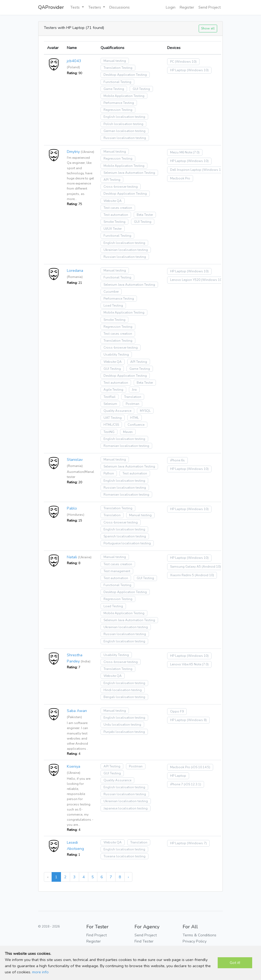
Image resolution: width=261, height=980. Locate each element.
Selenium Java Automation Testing (129, 173)
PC (172, 62)
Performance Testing (119, 103)
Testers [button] (95, 7)
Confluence (136, 425)
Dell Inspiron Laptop (186, 170)
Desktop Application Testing (125, 75)
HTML (135, 418)
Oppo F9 (177, 711)
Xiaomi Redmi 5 (182, 575)
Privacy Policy (195, 941)
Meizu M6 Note (181, 152)
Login (171, 7)
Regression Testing (118, 110)
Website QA (113, 201)
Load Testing (113, 306)
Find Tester (144, 941)
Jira (134, 390)
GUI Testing (141, 89)
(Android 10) (211, 567)
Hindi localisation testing (123, 690)
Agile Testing (113, 390)
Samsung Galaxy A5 (185, 567)
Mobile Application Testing (124, 96)
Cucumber (111, 292)
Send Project (210, 7)
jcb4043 (74, 61)
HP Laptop (178, 70)
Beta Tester (145, 215)
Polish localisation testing (123, 124)
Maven (128, 432)
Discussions (120, 7)
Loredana (75, 270)
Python (109, 473)
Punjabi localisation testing (124, 732)
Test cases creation (118, 208)
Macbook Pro (180, 178)
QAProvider (51, 7)
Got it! (235, 963)
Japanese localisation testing (126, 808)
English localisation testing (124, 117)
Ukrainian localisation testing (126, 250)
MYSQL (145, 411)
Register (187, 7)
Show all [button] (208, 28)
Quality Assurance (117, 411)
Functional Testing (117, 82)
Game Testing (114, 89)
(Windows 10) (186, 62)
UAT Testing (113, 418)
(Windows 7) (197, 843)
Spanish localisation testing (125, 536)
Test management (117, 571)
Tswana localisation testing (124, 856)
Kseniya (74, 766)
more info (40, 972)
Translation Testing (118, 68)
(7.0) (196, 152)
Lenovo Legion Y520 (185, 280)
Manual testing (115, 61)
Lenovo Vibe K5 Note (186, 664)
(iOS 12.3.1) (192, 784)
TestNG (109, 432)
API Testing (112, 180)
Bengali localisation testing (124, 697)
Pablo (72, 508)
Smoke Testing (114, 222)
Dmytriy (73, 152)
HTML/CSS (111, 425)
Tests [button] (76, 7)
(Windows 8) (197, 720)
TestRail (110, 397)
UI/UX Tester (113, 229)
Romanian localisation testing (126, 446)
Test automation (116, 215)
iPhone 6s (177, 460)
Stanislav (75, 459)
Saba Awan (77, 711)
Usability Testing (116, 355)
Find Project (97, 935)
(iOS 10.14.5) (201, 767)
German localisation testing (124, 131)
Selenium (110, 404)
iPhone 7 (176, 784)
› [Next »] (128, 877)
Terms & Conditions (199, 935)
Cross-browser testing (121, 187)
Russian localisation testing (125, 138)
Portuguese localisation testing (127, 543)
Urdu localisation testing (122, 725)
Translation (133, 397)
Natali (72, 557)
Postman (133, 404)
